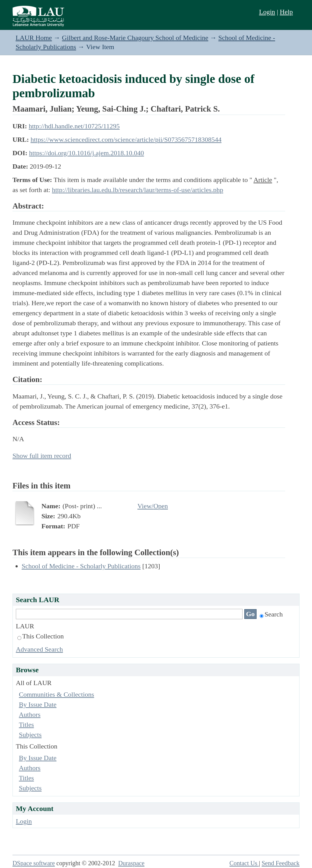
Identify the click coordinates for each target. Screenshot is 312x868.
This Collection (41, 636)
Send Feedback (281, 863)
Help (286, 12)
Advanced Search (39, 649)
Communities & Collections (57, 694)
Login (267, 12)
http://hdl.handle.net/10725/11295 (74, 126)
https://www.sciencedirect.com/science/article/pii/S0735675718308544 (126, 139)
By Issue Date (38, 704)
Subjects (30, 735)
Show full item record (42, 456)
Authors (30, 714)
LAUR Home (34, 38)
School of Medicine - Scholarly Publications (81, 566)
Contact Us (244, 863)
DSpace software (34, 863)
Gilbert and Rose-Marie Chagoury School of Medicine (135, 38)
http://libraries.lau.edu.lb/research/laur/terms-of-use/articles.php (137, 190)
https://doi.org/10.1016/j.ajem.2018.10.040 (86, 153)
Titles (26, 725)
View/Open (153, 506)
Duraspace (131, 863)
